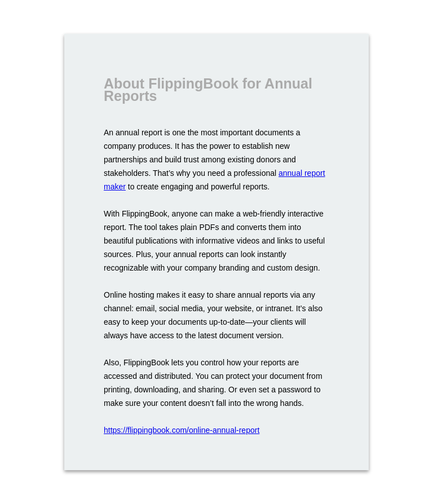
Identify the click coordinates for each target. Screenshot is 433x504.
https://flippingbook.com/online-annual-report (182, 430)
